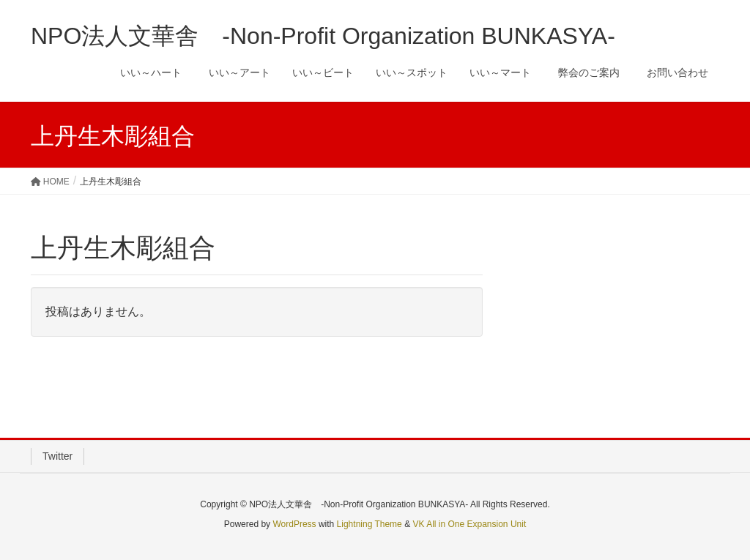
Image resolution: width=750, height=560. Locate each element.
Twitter (57, 456)
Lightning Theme (370, 524)
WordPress (294, 524)
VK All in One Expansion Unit (469, 524)
